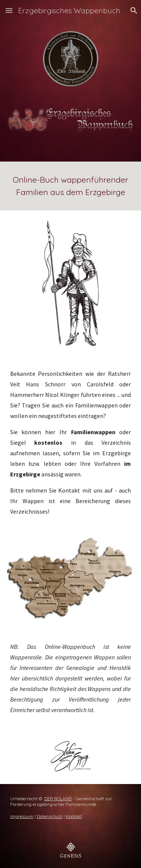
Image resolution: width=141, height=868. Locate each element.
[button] (9, 10)
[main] (71, 186)
